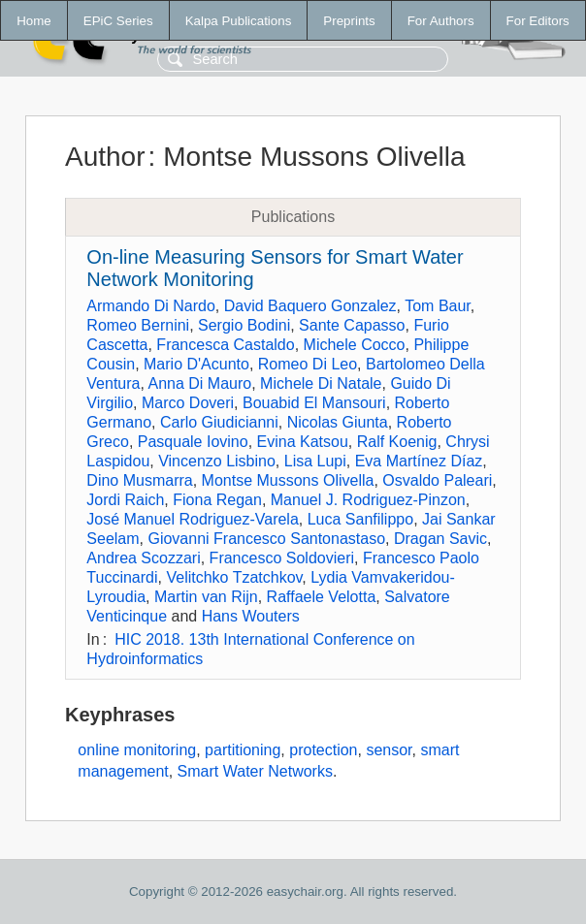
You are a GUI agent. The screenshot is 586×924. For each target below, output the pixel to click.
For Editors (538, 21)
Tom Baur (438, 306)
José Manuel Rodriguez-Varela (192, 519)
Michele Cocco (355, 345)
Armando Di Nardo (151, 306)
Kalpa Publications (239, 21)
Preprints (349, 21)
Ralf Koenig (397, 442)
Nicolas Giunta (338, 422)
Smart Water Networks (255, 771)
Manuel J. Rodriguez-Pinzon (368, 500)
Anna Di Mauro (200, 383)
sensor (389, 750)
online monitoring (137, 750)
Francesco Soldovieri (282, 558)
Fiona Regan (217, 500)
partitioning (243, 750)
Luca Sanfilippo (360, 519)
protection (323, 750)
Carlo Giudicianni (219, 422)
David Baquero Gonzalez (310, 306)
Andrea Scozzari (143, 558)
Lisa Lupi (315, 461)
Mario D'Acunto (196, 364)
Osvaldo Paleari (437, 480)
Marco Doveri (188, 403)
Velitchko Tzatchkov (234, 577)
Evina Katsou (303, 442)
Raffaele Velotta (322, 597)
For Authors (441, 21)
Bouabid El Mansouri (314, 403)
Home (34, 21)
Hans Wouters (251, 616)
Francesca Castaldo (225, 345)
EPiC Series (118, 21)
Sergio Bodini (244, 325)
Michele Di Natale (321, 383)
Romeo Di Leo (308, 364)
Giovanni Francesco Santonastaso (266, 539)
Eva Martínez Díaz (419, 461)
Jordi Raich (125, 500)
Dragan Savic (440, 539)
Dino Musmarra (139, 480)
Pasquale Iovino (193, 442)
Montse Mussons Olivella (288, 480)
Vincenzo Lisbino (217, 461)
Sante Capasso (352, 325)
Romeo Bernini (138, 325)
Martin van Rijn (206, 597)
